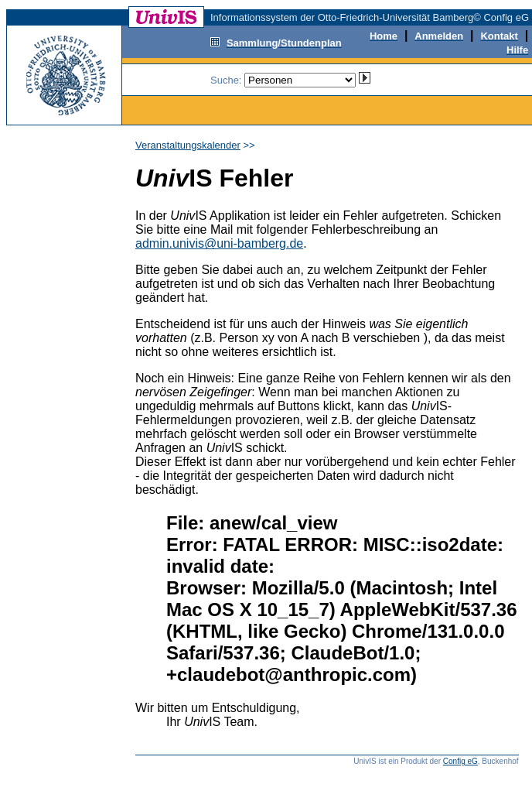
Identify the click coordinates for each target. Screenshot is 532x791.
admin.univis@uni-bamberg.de (219, 243)
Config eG (460, 761)
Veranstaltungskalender (188, 145)
